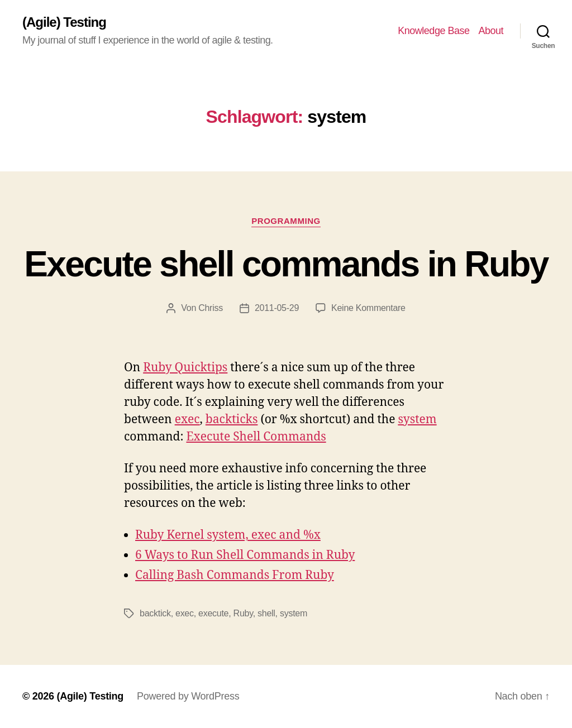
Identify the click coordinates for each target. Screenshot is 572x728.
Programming (286, 221)
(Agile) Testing (64, 22)
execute (213, 613)
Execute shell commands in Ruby (286, 264)
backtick (155, 613)
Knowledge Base (433, 31)
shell (266, 613)
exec (187, 420)
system (417, 420)
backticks (232, 420)
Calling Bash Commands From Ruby (235, 575)
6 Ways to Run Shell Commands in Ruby (245, 555)
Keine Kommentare (368, 308)
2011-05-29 (277, 308)
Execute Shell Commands (256, 437)
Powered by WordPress (188, 696)
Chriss (211, 308)
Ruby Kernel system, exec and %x (228, 535)
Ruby (243, 613)
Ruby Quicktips (185, 368)
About (491, 31)
